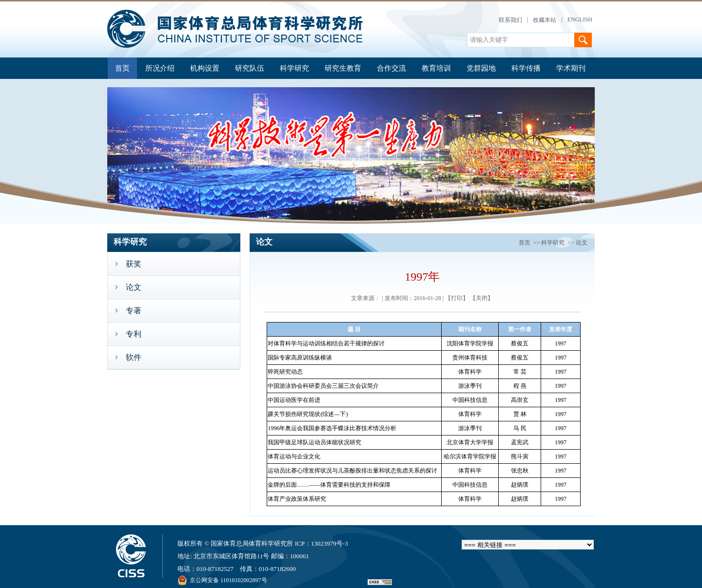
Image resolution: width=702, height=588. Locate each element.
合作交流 (391, 68)
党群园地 (481, 68)
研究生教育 (343, 68)
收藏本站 (545, 20)
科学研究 (294, 68)
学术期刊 (571, 68)
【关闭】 (482, 298)
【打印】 (457, 298)
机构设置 (205, 68)
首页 (122, 68)
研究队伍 (250, 68)
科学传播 (526, 68)
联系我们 (510, 20)
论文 (582, 243)
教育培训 (436, 68)
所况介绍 (160, 68)
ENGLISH (580, 19)
